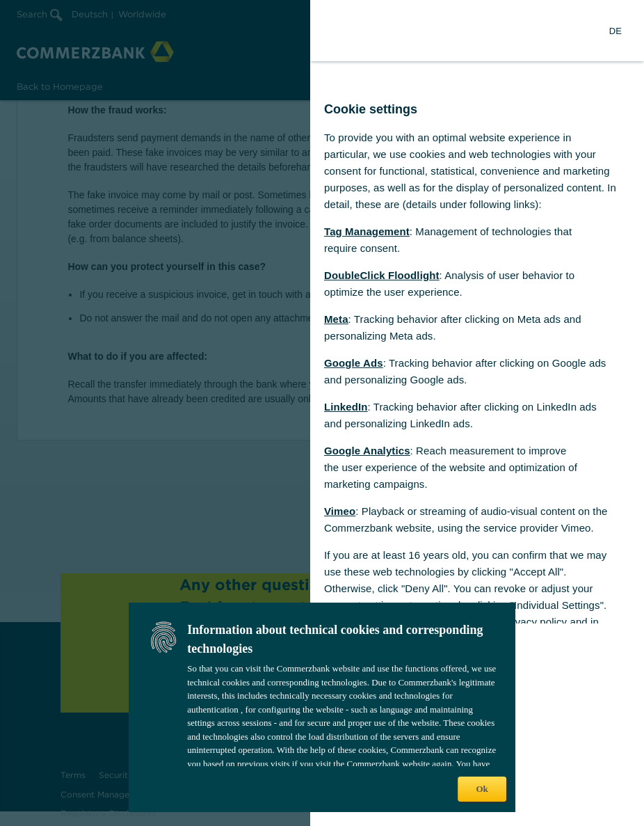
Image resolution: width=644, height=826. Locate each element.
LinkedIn (346, 407)
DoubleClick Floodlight (382, 275)
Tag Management (367, 231)
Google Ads (354, 363)
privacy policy (535, 622)
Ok (482, 789)
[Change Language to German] (615, 31)
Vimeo (340, 511)
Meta (336, 319)
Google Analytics (367, 451)
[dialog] (322, 413)
